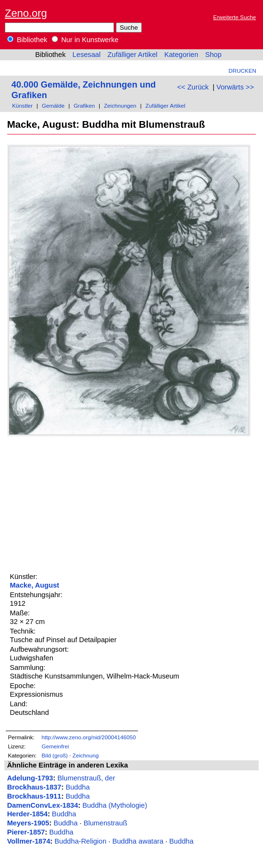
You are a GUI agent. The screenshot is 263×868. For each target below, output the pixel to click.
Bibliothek (27, 40)
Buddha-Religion (80, 841)
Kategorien (181, 55)
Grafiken (84, 106)
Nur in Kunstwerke (85, 40)
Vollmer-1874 (29, 841)
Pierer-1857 (26, 832)
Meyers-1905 (28, 823)
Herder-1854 (28, 814)
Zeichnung (86, 755)
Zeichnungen (120, 106)
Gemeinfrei (55, 746)
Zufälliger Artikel (132, 55)
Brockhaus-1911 (34, 796)
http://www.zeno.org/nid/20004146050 (89, 737)
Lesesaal (86, 55)
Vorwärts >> (235, 87)
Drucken (242, 71)
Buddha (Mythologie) (115, 805)
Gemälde (53, 106)
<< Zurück (193, 87)
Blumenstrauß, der (86, 778)
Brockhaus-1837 (34, 787)
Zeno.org (26, 13)
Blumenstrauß (105, 823)
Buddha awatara (138, 841)
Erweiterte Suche (234, 17)
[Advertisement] (79, 503)
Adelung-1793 (30, 778)
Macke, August (35, 585)
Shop (213, 55)
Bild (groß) (55, 755)
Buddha (78, 787)
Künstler (22, 106)
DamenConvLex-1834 (43, 805)
